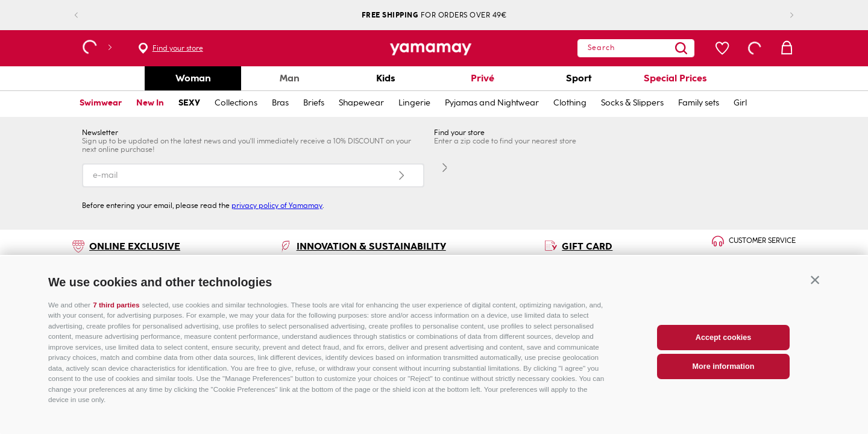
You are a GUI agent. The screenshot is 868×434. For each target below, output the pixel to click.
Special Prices (675, 78)
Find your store (178, 48)
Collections (236, 103)
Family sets (699, 103)
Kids (386, 78)
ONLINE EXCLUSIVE (135, 246)
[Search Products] (658, 48)
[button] (815, 308)
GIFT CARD (587, 246)
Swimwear (101, 103)
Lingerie (414, 103)
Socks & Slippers (632, 103)
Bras (280, 103)
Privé (483, 78)
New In (150, 103)
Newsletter (100, 133)
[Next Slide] (782, 15)
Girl (740, 103)
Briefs (314, 103)
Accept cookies (723, 365)
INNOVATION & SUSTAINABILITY (371, 246)
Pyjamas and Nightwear (492, 103)
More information (724, 394)
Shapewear (361, 103)
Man (290, 78)
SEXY (189, 103)
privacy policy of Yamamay (277, 206)
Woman (193, 78)
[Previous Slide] (86, 15)
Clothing (570, 103)
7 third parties (116, 332)
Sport (579, 78)
